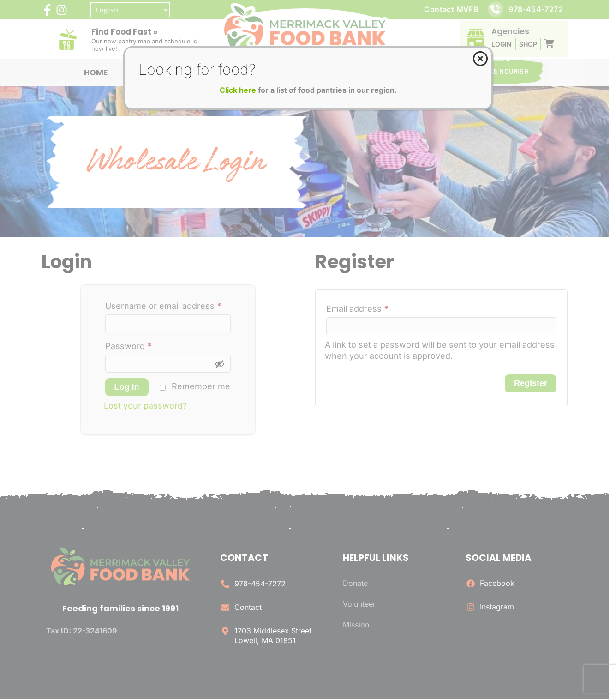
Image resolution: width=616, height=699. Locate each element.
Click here (238, 90)
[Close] (480, 59)
